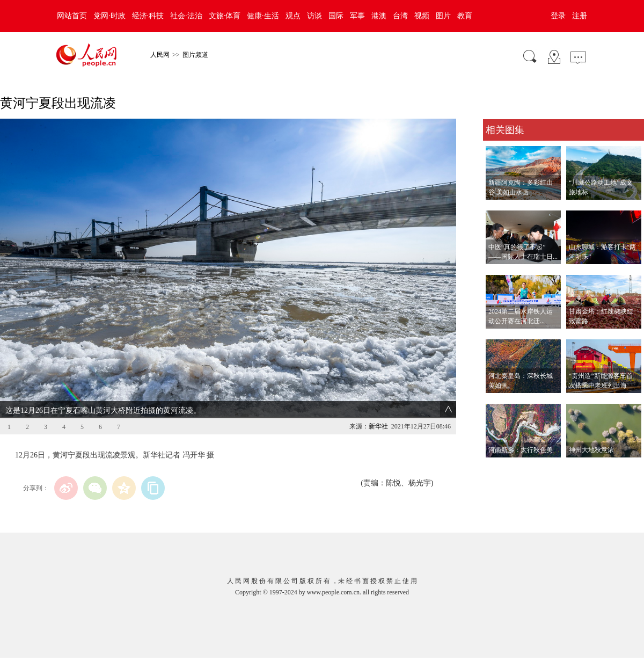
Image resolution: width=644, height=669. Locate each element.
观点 (293, 16)
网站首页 (72, 16)
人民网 (160, 55)
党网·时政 (109, 16)
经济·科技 (148, 16)
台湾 (400, 16)
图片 (443, 16)
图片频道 (195, 55)
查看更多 (498, 468)
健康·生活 (263, 16)
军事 (357, 16)
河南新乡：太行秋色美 (521, 450)
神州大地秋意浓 (591, 450)
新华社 (378, 426)
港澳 (379, 16)
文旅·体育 (225, 16)
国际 (336, 16)
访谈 (314, 16)
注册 (580, 16)
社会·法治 (186, 16)
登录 (558, 16)
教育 (465, 16)
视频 (422, 16)
